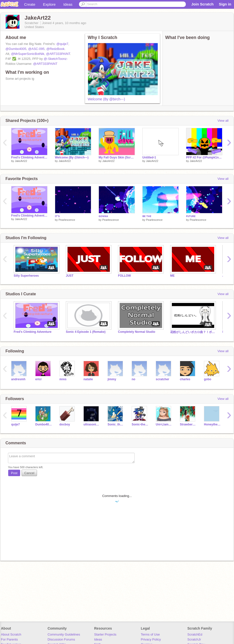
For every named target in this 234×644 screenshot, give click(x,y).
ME (172, 276)
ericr (39, 379)
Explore (49, 4)
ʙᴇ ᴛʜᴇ (147, 216)
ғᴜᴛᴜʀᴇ (191, 216)
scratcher (162, 379)
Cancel (29, 473)
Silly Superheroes (26, 276)
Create (30, 4)
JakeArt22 (21, 161)
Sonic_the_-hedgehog (116, 424)
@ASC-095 (36, 49)
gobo (208, 379)
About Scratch (11, 634)
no (134, 379)
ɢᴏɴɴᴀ (103, 216)
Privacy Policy (151, 639)
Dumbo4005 (44, 424)
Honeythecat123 (212, 424)
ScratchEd (195, 634)
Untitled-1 (149, 157)
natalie (88, 379)
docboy (65, 424)
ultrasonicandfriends (92, 424)
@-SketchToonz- (56, 59)
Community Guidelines (64, 634)
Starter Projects (105, 634)
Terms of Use (150, 634)
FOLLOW (124, 276)
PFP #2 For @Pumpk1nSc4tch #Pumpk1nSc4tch (204, 157)
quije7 (16, 424)
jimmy (112, 379)
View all (223, 121)
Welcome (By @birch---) (106, 99)
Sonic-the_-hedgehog (140, 424)
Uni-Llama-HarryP (164, 424)
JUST (70, 276)
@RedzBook (55, 49)
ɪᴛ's (57, 216)
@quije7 (62, 44)
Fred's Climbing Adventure (33, 332)
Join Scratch (202, 4)
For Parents (9, 639)
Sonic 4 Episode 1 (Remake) (86, 332)
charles (185, 379)
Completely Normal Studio (137, 332)
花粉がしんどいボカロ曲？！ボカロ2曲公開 (193, 332)
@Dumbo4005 (16, 49)
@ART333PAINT (58, 54)
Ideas (68, 4)
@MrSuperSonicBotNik (28, 54)
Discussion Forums (61, 639)
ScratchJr (194, 639)
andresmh (18, 379)
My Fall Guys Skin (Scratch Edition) (117, 157)
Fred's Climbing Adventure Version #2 (29, 157)
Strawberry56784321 (188, 424)
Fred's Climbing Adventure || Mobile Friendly (29, 216)
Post (14, 473)
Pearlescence (67, 220)
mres (63, 379)
